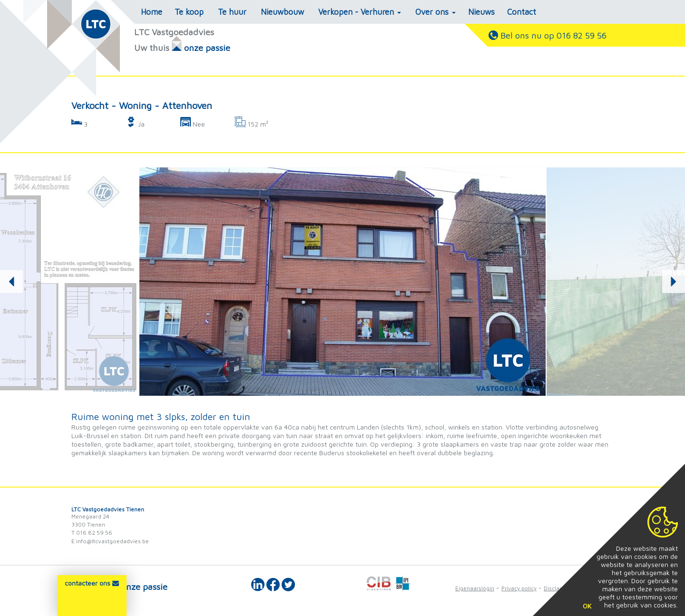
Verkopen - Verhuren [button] (360, 12)
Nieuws (481, 12)
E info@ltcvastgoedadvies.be (110, 541)
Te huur (232, 12)
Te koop (189, 12)
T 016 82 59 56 (92, 533)
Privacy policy (519, 588)
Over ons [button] (435, 12)
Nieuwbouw (282, 12)
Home (152, 12)
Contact (522, 12)
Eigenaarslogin (475, 588)
